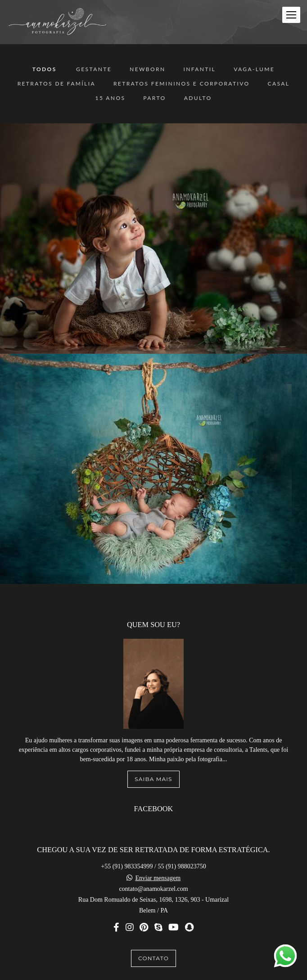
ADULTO (198, 98)
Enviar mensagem (158, 863)
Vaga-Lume (254, 69)
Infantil (199, 69)
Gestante (94, 69)
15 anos (111, 98)
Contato (153, 943)
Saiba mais (153, 764)
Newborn (147, 69)
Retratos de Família (56, 84)
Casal (279, 84)
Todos (45, 69)
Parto (154, 98)
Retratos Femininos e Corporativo (182, 84)
